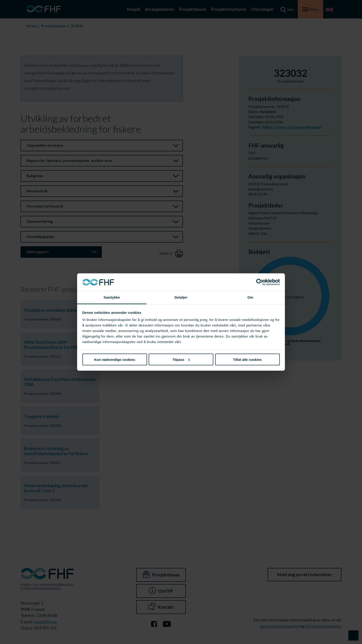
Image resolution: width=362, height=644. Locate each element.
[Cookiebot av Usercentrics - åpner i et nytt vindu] (260, 282)
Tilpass (181, 359)
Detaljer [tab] (181, 297)
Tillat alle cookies (247, 359)
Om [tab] (250, 297)
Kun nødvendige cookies (115, 359)
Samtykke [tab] (112, 297)
